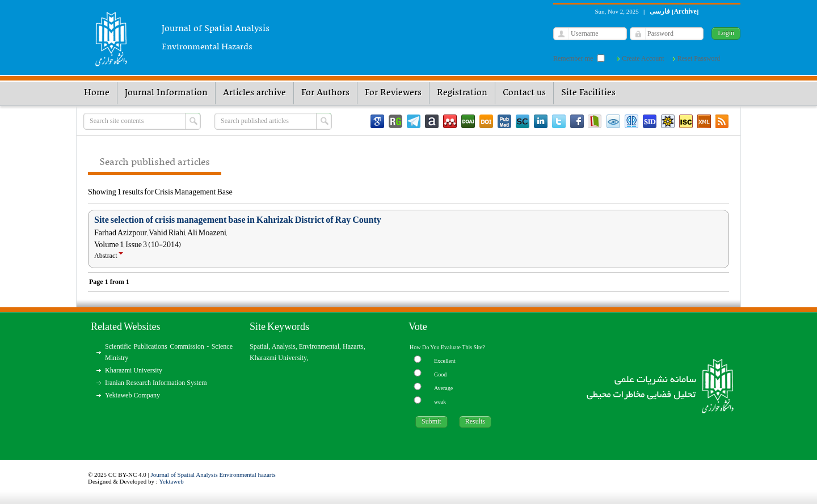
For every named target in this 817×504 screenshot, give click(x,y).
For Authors (325, 93)
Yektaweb (171, 481)
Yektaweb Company (132, 395)
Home (97, 93)
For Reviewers (393, 93)
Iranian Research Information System (156, 383)
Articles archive (254, 93)
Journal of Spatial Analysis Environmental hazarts (213, 475)
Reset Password (699, 58)
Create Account (643, 58)
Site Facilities (588, 93)
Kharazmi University (134, 370)
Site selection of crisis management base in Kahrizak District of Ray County (238, 220)
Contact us (524, 93)
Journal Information (166, 93)
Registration (462, 93)
